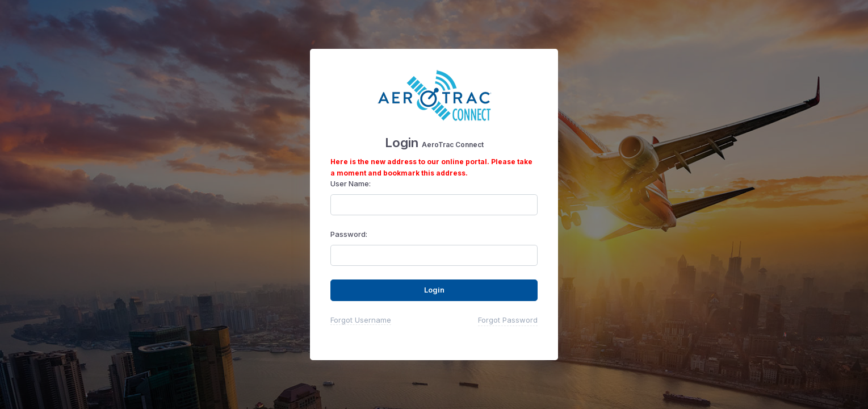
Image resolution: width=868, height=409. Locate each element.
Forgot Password (508, 320)
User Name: (351, 183)
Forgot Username (361, 320)
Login (434, 290)
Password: (349, 234)
